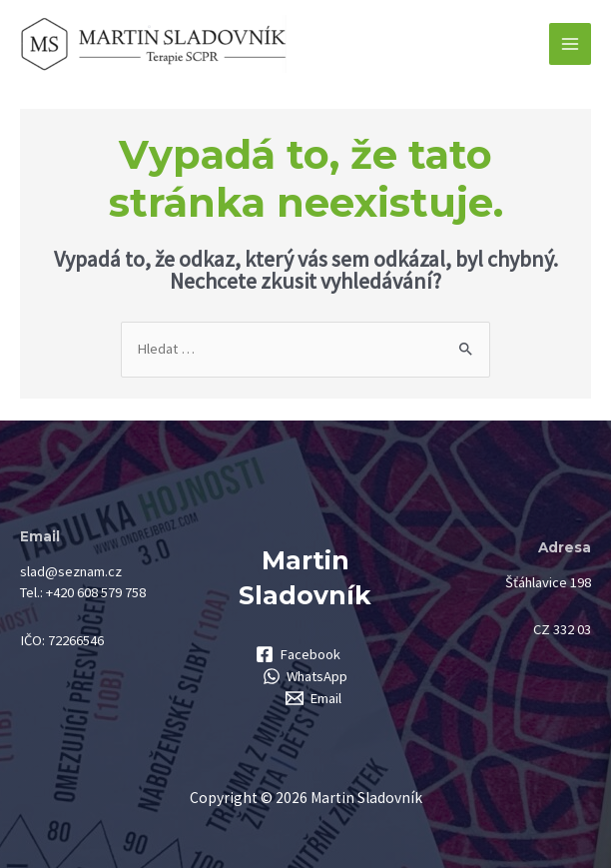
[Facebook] (298, 654)
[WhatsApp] (306, 676)
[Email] (313, 698)
